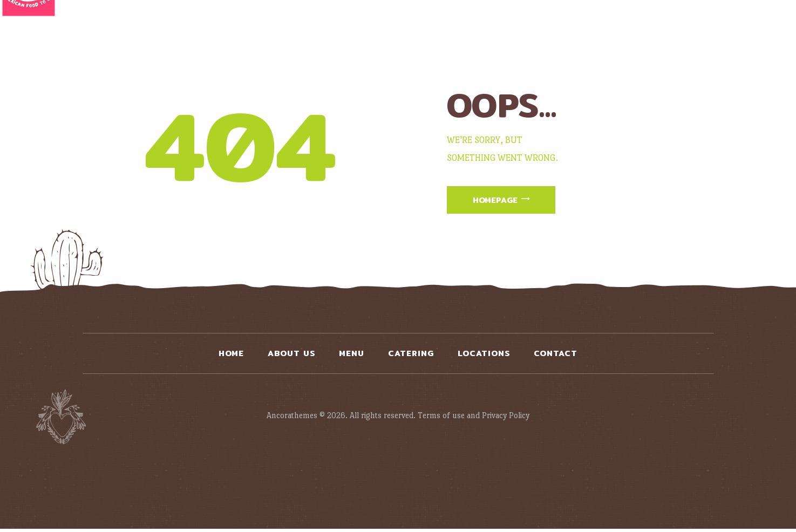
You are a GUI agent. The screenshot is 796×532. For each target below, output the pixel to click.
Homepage (501, 201)
